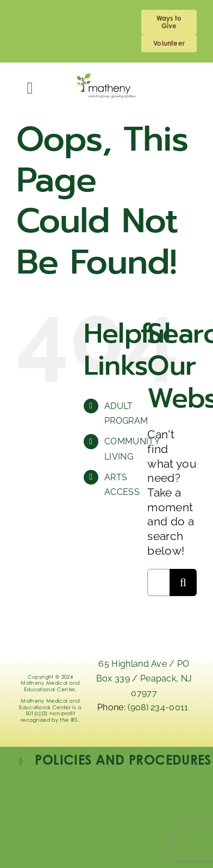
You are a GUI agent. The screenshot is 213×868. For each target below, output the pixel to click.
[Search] (183, 582)
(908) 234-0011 (159, 707)
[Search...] (158, 582)
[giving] (169, 22)
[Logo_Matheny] (106, 79)
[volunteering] (169, 44)
